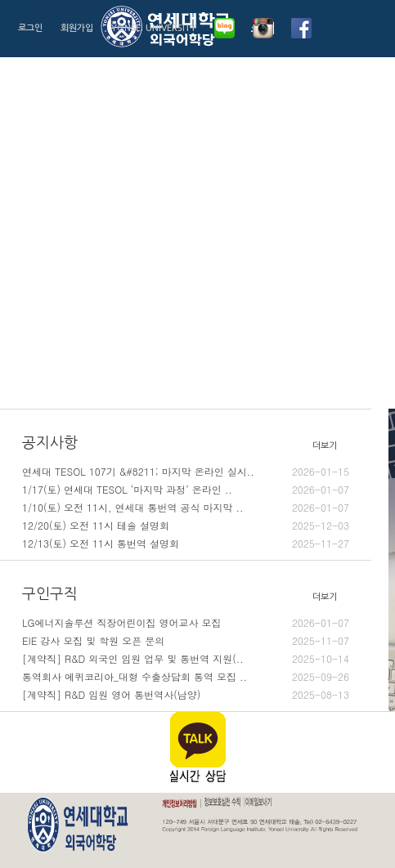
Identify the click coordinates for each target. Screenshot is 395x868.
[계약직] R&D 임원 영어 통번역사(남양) (186, 695)
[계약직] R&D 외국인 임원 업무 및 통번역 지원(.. (186, 659)
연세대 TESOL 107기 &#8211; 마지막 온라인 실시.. (186, 472)
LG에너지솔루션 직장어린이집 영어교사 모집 (186, 623)
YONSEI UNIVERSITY (154, 28)
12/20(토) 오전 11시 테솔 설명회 (186, 526)
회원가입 (77, 28)
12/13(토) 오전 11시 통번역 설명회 (186, 544)
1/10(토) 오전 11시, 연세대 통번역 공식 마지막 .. (186, 508)
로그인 (30, 28)
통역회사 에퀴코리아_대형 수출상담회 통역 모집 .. (186, 677)
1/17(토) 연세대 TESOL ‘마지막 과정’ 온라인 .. (186, 490)
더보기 (325, 446)
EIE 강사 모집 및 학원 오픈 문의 (186, 641)
